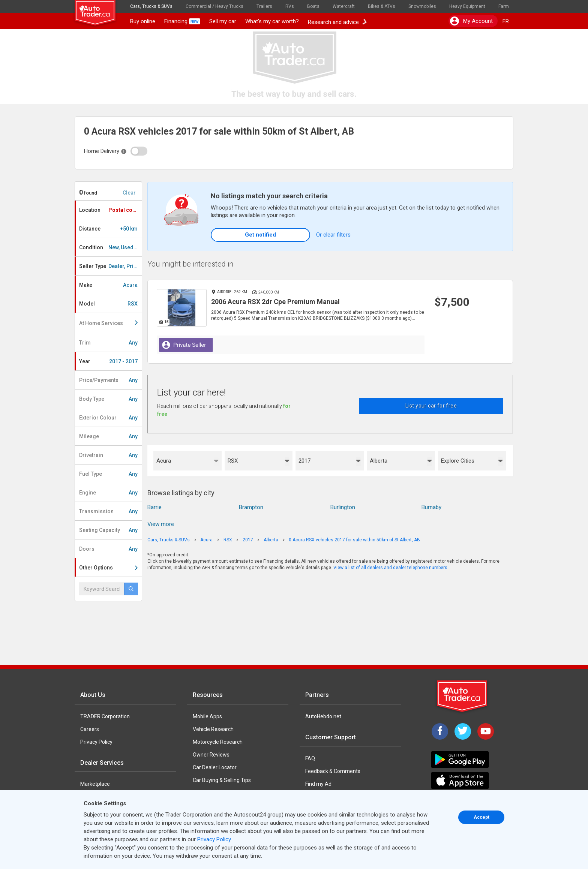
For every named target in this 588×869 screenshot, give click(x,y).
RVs (290, 6)
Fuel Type (108, 474)
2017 (304, 461)
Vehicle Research (213, 729)
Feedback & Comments (333, 771)
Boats (313, 6)
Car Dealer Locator (215, 767)
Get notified (260, 235)
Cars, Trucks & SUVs (151, 6)
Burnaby (431, 507)
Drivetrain (108, 455)
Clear (129, 193)
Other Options (108, 568)
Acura (164, 461)
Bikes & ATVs (382, 6)
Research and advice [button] (337, 21)
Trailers (264, 6)
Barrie (154, 507)
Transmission (108, 511)
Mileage (108, 436)
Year (108, 361)
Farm (504, 6)
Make (108, 285)
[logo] (100, 9)
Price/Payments (108, 380)
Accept (481, 817)
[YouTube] (486, 731)
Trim (108, 343)
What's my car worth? (272, 21)
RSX (233, 461)
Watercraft (344, 6)
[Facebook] (440, 731)
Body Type (108, 399)
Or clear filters (333, 235)
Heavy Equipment (467, 6)
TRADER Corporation (105, 716)
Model (108, 304)
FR (506, 21)
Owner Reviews (211, 755)
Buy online (143, 21)
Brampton (251, 507)
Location (110, 210)
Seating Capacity (108, 530)
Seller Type (110, 266)
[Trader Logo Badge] (463, 696)
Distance (108, 229)
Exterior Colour (108, 418)
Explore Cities (458, 461)
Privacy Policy (96, 742)
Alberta (379, 461)
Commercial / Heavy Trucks (214, 6)
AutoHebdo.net (323, 716)
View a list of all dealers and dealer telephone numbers (390, 568)
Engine (108, 493)
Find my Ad (318, 784)
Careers (90, 729)
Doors (108, 549)
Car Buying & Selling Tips (222, 780)
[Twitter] (463, 731)
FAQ (310, 758)
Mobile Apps (207, 716)
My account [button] (471, 21)
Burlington (343, 507)
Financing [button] (182, 21)
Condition (110, 247)
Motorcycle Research (218, 742)
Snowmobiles (422, 6)
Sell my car (223, 21)
